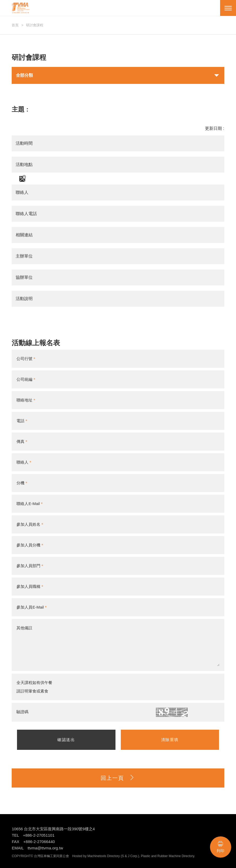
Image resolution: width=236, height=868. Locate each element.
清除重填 (170, 740)
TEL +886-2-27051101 (33, 835)
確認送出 (66, 740)
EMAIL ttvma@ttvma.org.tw (37, 848)
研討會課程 (35, 25)
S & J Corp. (130, 856)
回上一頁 (118, 778)
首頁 (15, 25)
